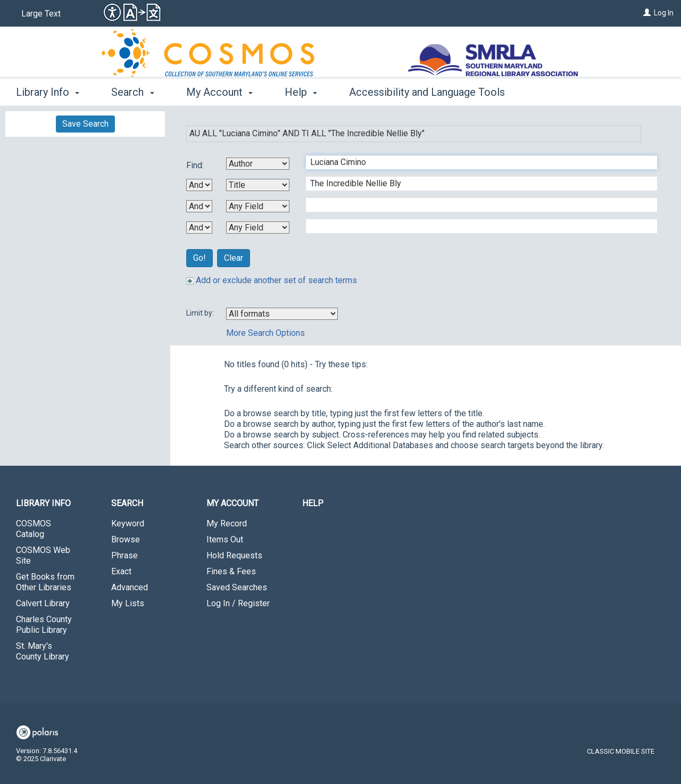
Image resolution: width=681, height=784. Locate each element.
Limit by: (201, 313)
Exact (121, 571)
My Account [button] (219, 92)
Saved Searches (237, 587)
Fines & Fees (231, 571)
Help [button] (301, 92)
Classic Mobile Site (621, 751)
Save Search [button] (85, 124)
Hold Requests (234, 555)
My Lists (128, 603)
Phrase (124, 555)
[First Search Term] (476, 162)
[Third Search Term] (476, 205)
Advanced (130, 587)
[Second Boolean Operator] (199, 206)
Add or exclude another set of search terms (272, 280)
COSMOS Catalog (34, 529)
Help (313, 503)
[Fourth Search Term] (476, 226)
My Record (227, 523)
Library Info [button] (48, 92)
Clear (234, 258)
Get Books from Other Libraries (45, 582)
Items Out (225, 539)
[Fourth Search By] (258, 228)
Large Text (41, 14)
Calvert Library (43, 603)
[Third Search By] (258, 206)
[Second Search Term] (476, 184)
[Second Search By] (258, 185)
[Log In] (647, 13)
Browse (126, 539)
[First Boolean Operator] (199, 185)
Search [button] (132, 92)
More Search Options (265, 333)
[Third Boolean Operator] (199, 228)
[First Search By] (258, 164)
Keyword (128, 523)
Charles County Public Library (44, 625)
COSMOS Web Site (43, 555)
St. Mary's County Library (43, 651)
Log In (664, 13)
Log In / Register (238, 603)
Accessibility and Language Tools (427, 92)
